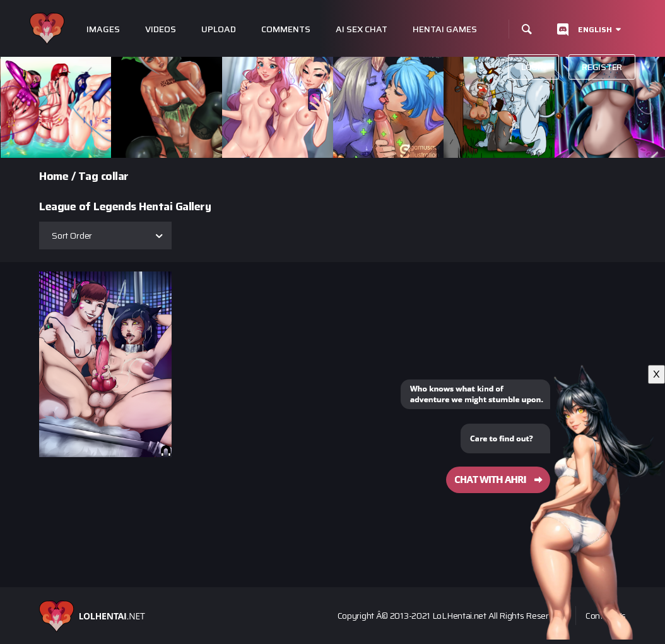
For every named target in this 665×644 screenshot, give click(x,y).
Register (602, 67)
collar (115, 176)
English (595, 29)
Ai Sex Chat (362, 29)
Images (103, 29)
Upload (219, 29)
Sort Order (72, 236)
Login (534, 67)
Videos (161, 29)
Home (54, 176)
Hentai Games (445, 29)
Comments (286, 29)
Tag (88, 176)
